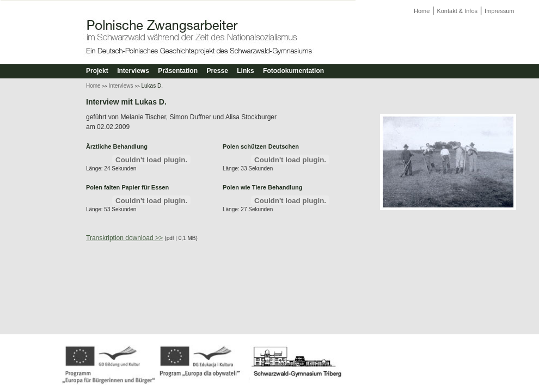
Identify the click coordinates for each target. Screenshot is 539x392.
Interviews (133, 71)
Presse (217, 71)
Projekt (97, 71)
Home (422, 11)
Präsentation (178, 71)
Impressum (499, 11)
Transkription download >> (124, 238)
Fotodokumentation (293, 71)
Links (245, 71)
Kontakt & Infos (457, 11)
